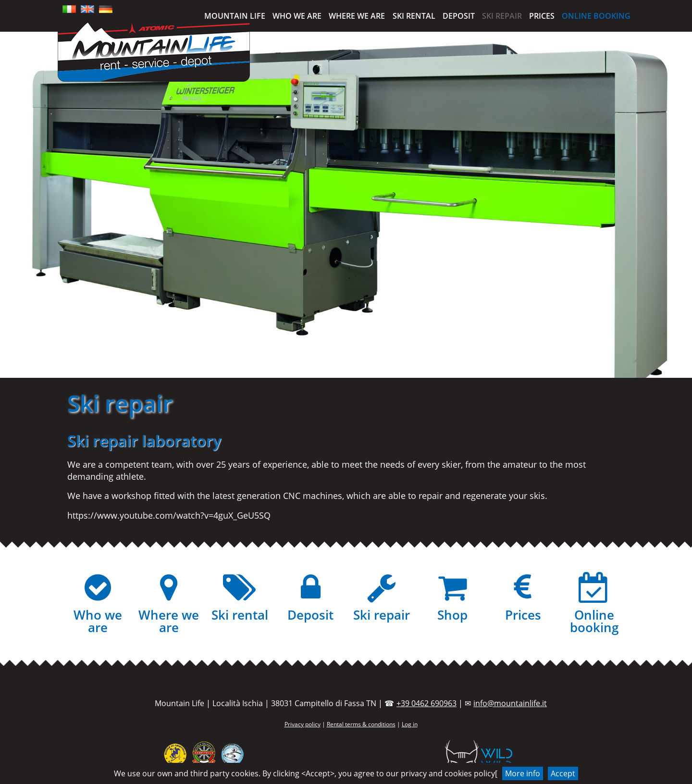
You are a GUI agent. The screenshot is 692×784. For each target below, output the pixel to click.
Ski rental (414, 16)
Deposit (459, 16)
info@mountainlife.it (510, 703)
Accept (563, 773)
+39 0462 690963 (426, 703)
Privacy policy (303, 724)
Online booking (596, 16)
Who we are (297, 16)
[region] (346, 205)
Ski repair (502, 16)
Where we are (357, 16)
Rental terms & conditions (361, 724)
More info (523, 773)
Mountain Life (235, 16)
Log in (410, 724)
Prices (542, 16)
